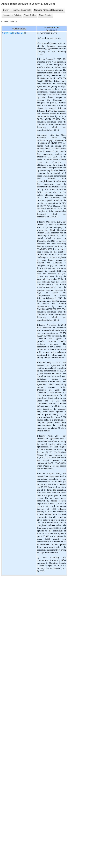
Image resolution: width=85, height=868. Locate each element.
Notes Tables (30, 15)
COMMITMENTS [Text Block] (14, 33)
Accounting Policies (12, 15)
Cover (6, 10)
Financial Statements (21, 10)
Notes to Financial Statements (49, 10)
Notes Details (45, 15)
